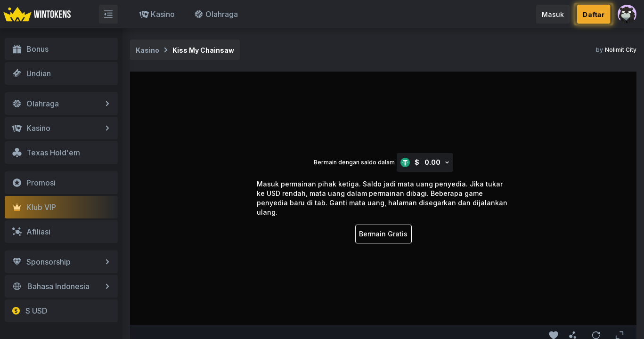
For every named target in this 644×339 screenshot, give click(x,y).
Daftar (594, 14)
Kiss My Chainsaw (203, 50)
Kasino (157, 14)
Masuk (553, 14)
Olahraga (216, 14)
